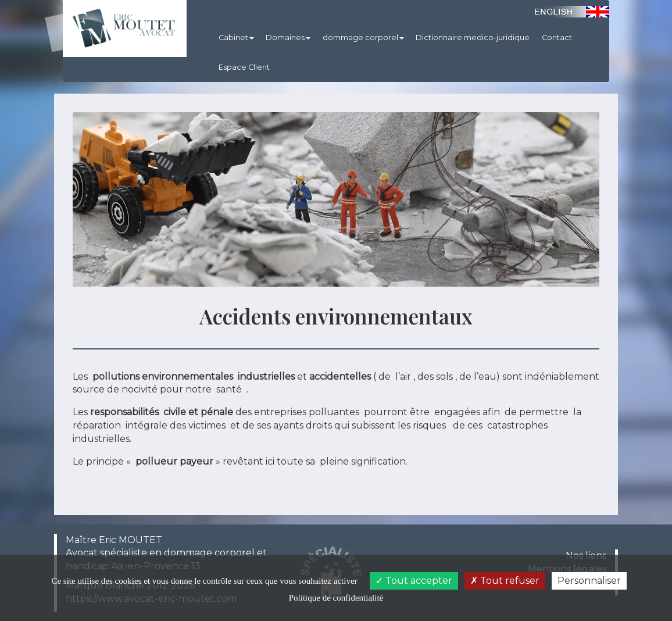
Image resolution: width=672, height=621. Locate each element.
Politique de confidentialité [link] (336, 598)
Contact (557, 38)
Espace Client (244, 67)
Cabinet (236, 38)
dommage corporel (363, 38)
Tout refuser (505, 581)
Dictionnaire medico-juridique (473, 38)
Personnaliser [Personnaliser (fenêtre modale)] (589, 581)
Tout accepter (414, 581)
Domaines (288, 38)
